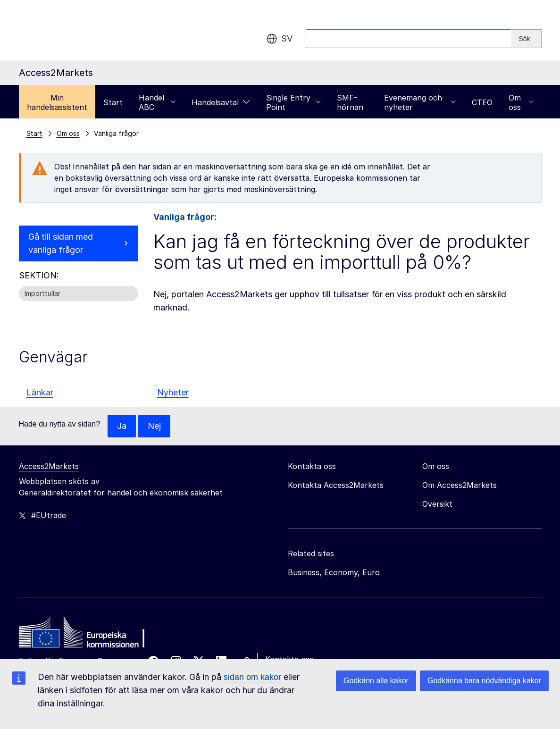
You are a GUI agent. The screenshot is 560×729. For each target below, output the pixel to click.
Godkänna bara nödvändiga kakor (484, 681)
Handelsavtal (221, 102)
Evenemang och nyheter (420, 102)
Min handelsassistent (57, 102)
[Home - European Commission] (87, 635)
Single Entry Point (293, 102)
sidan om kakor (252, 677)
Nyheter (173, 392)
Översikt (437, 504)
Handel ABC (157, 102)
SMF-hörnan (350, 102)
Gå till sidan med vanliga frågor (61, 243)
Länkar (40, 392)
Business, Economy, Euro (334, 572)
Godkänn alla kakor (376, 681)
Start (113, 102)
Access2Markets (49, 466)
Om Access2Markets (460, 485)
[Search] (526, 39)
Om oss (521, 102)
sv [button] (279, 39)
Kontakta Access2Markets (336, 485)
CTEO (482, 102)
